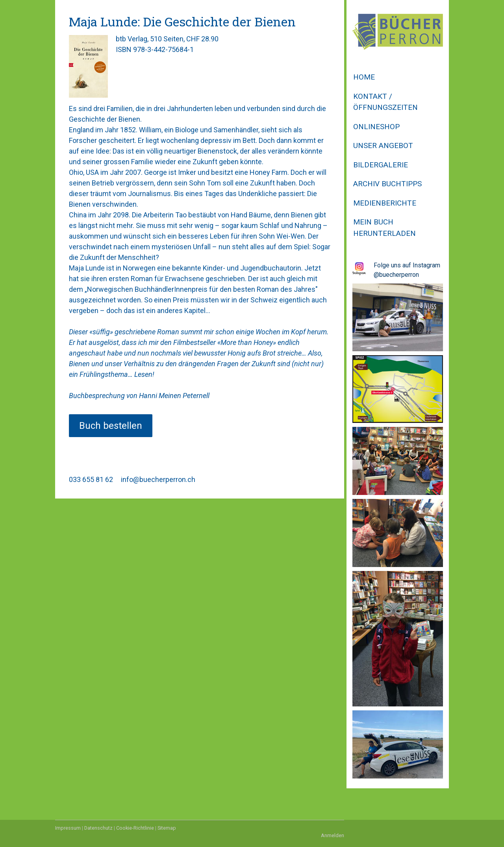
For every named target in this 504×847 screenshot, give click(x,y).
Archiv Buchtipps (387, 184)
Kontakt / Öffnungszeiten (385, 102)
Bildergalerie (381, 165)
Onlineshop (376, 127)
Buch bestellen (111, 426)
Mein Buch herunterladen (384, 228)
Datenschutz (98, 828)
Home (364, 77)
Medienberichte (385, 203)
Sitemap (167, 828)
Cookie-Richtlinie (135, 828)
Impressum (68, 828)
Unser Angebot (383, 145)
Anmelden (333, 835)
